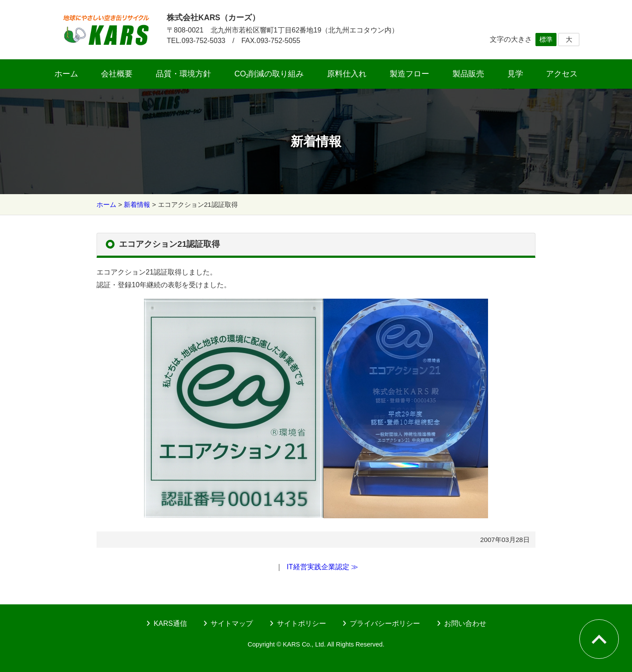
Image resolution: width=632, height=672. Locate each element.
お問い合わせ (465, 623)
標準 (546, 39)
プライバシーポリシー (385, 623)
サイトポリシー (302, 623)
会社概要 (117, 74)
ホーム (66, 74)
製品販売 (468, 74)
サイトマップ (232, 623)
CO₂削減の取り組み (269, 74)
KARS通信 (170, 623)
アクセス (562, 74)
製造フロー (409, 74)
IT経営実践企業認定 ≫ (322, 567)
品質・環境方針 (183, 74)
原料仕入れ (347, 74)
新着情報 (137, 204)
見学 (515, 74)
